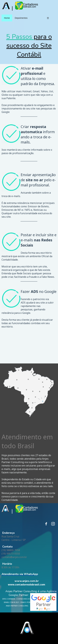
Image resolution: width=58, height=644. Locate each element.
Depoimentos (21, 18)
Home (7, 18)
